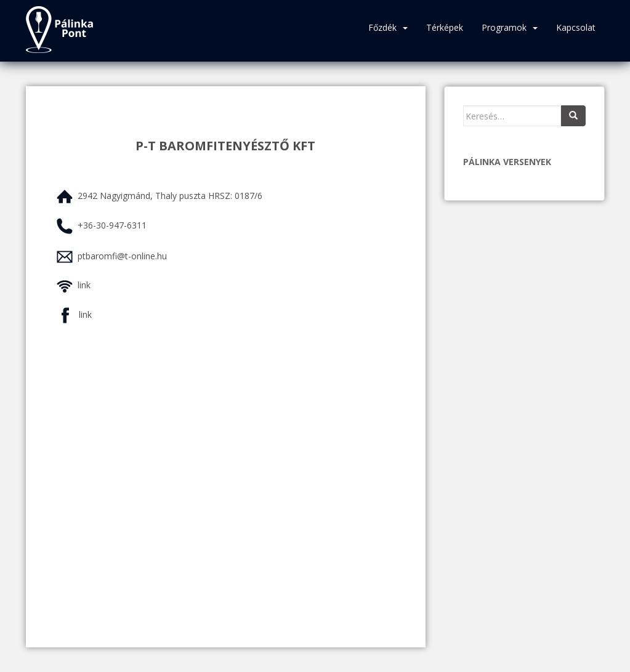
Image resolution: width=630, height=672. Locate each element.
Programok (504, 27)
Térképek (445, 27)
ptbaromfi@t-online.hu (122, 256)
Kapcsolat (576, 27)
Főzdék (382, 27)
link (84, 285)
